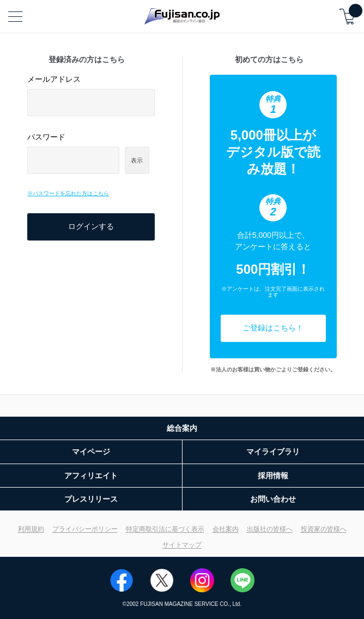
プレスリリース (91, 499)
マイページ (91, 452)
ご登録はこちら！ (273, 328)
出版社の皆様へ (270, 529)
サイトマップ (182, 545)
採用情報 (273, 476)
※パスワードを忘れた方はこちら (68, 193)
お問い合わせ (273, 499)
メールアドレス (54, 79)
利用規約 (31, 529)
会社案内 (226, 529)
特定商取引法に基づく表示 (165, 529)
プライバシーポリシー (85, 529)
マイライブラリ (273, 452)
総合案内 (182, 428)
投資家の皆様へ (324, 529)
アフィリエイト (91, 476)
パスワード (46, 137)
